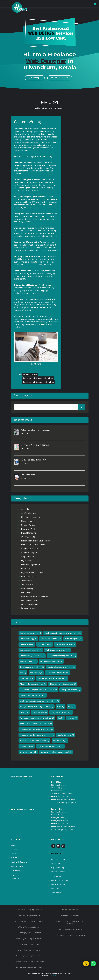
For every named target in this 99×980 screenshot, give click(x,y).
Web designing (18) (28, 639)
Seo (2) (23, 673)
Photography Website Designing (29, 933)
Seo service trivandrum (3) (58, 673)
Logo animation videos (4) (51, 661)
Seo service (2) (36, 673)
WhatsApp (35, 78)
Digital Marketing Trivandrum (33, 460)
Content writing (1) (66, 735)
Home (13, 845)
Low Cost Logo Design (31, 565)
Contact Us (15, 879)
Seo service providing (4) (30, 633)
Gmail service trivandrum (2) (32, 667)
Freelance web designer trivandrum (38, 378)
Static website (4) (40, 712)
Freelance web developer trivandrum (39, 382)
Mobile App (26, 569)
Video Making (27, 588)
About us (14, 849)
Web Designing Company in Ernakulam (29, 921)
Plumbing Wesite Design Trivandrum (70, 929)
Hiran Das (54, 975)
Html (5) (61, 707)
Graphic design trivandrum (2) (33, 695)
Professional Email (29, 576)
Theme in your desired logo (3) (63, 684)
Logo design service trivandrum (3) (52, 678)
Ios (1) (61, 718)
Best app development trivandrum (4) (36, 724)
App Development (29, 513)
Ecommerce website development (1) (56, 752)
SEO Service (56, 863)
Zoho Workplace (28, 608)
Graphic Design (28, 557)
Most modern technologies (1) (33, 684)
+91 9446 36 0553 (60, 78)
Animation (26, 509)
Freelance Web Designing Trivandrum (29, 910)
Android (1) (72, 718)
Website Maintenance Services (29, 927)
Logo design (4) (27, 678)
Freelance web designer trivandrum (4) (36, 729)
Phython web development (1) (50, 746)
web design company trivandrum (35, 596)
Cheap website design (30, 517)
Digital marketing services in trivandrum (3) (38, 690)
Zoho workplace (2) (73, 639)
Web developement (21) (51, 639)
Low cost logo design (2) (61, 712)
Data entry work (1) (28, 752)
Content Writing (30, 374)
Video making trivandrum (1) (32, 656)
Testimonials (15, 870)
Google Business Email (31, 549)
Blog (12, 875)
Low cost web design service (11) (62, 656)
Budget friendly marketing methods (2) (37, 707)
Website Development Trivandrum (35, 430)
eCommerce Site (28, 537)
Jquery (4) (24, 712)
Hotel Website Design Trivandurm (29, 944)
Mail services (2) (27, 644)
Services (14, 854)
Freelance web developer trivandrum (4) (37, 735)
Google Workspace (29, 553)
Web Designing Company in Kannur (29, 956)
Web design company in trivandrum (29, 938)
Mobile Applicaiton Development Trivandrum (70, 935)
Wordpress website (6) (65, 644)
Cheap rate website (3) (70, 690)
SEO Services (27, 580)
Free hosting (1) (27, 746)
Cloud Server (27, 521)
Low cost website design (70, 910)
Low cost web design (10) (31, 650)
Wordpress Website (30, 604)
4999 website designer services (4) (34, 741)
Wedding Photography (19, 862)
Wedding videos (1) (28, 661)
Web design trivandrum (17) (57, 650)
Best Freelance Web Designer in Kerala (29, 967)
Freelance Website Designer (33, 545)
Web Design (26, 592)
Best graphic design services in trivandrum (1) (39, 701)
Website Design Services (70, 915)
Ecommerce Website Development (35, 445)
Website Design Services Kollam (29, 950)
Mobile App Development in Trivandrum (29, 962)
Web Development (29, 600)
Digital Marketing (29, 533)
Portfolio (14, 858)
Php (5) (71, 707)
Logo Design (27, 561)
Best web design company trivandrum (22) (63, 633)
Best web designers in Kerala (29, 915)
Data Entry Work (28, 475)
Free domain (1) (60, 741)
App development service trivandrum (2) (37, 718)
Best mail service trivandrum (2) (61, 667)
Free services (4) (45, 644)
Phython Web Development (33, 573)
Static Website (27, 584)
